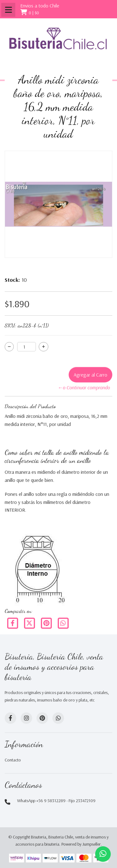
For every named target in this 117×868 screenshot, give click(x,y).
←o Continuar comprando (84, 387)
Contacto (13, 760)
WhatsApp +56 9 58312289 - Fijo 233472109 (56, 801)
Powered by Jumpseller (81, 844)
